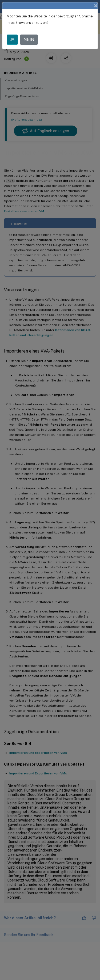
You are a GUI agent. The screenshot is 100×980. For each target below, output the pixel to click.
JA (12, 39)
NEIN (29, 39)
